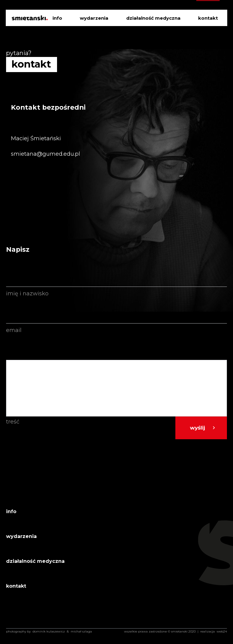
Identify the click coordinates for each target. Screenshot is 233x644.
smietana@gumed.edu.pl (46, 154)
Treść (13, 422)
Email (14, 330)
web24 (222, 631)
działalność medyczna (153, 18)
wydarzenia (94, 18)
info (57, 18)
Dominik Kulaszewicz (49, 631)
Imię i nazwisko (27, 294)
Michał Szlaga (81, 631)
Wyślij (198, 428)
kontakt (208, 18)
